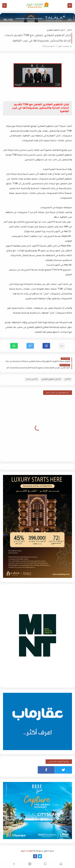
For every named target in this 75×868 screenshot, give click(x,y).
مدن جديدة (32, 379)
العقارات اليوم (27, 851)
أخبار (69, 30)
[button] (46, 346)
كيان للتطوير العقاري (55, 30)
